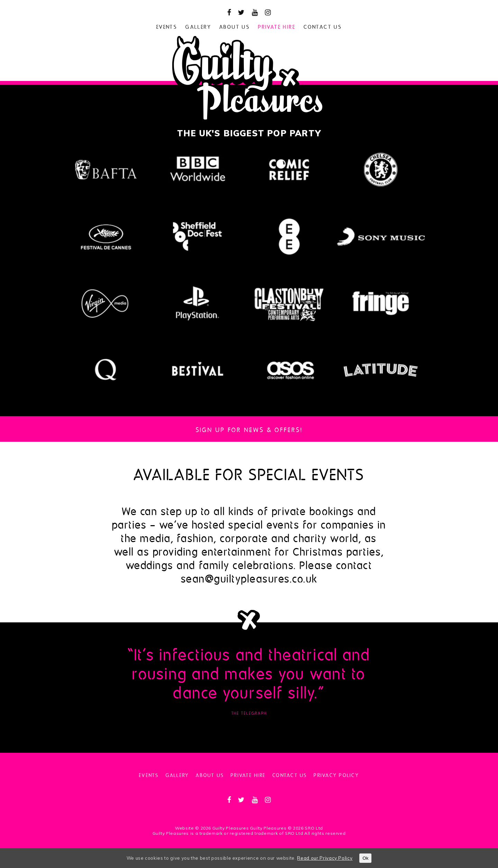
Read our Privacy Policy (325, 858)
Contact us (323, 26)
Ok (365, 858)
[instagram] (268, 12)
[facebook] (229, 12)
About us (234, 26)
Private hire (277, 26)
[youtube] (255, 12)
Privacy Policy (336, 775)
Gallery (198, 26)
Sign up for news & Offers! (249, 429)
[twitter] (241, 12)
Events (167, 26)
